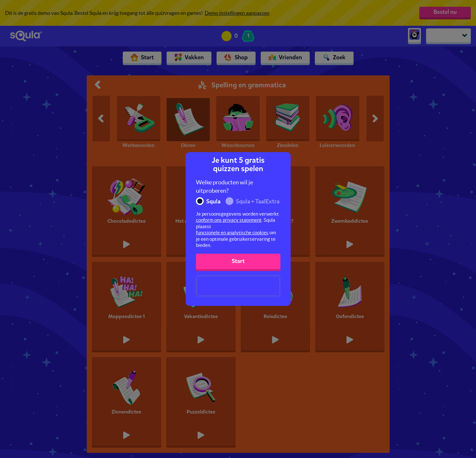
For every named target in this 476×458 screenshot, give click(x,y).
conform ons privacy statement (229, 220)
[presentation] (238, 286)
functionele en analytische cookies (232, 233)
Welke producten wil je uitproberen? (224, 186)
